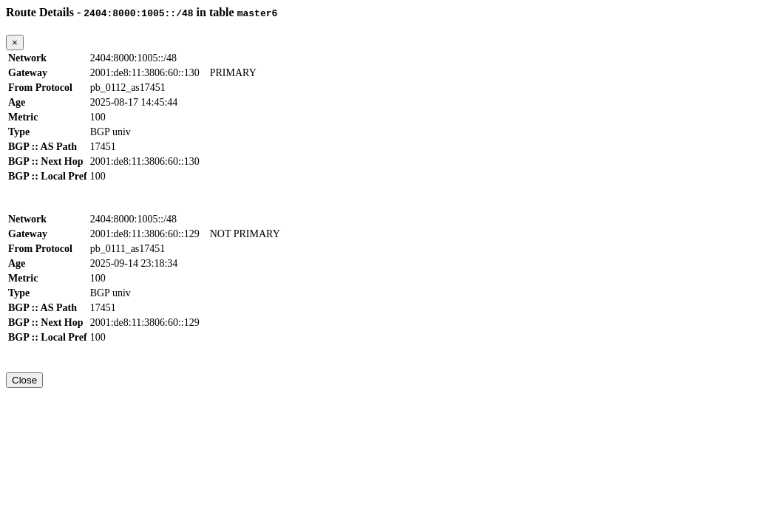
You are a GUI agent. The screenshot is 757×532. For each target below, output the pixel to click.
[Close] (15, 42)
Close (24, 380)
